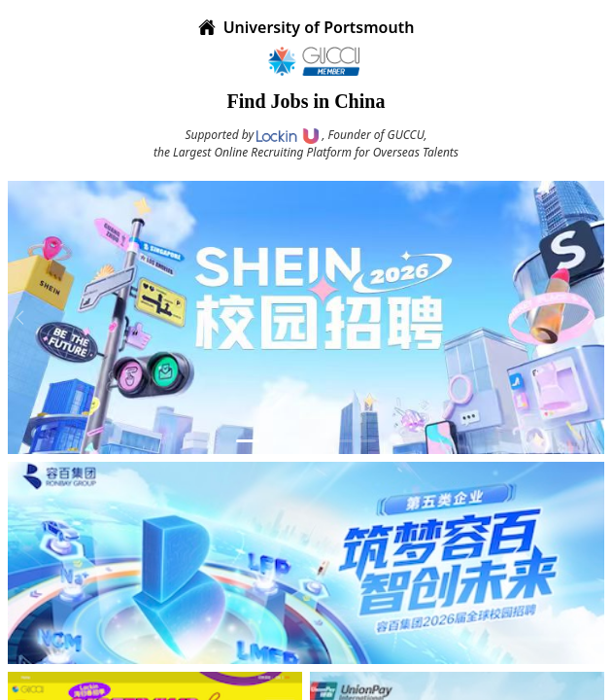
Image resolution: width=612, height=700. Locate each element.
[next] (589, 317)
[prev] (23, 317)
